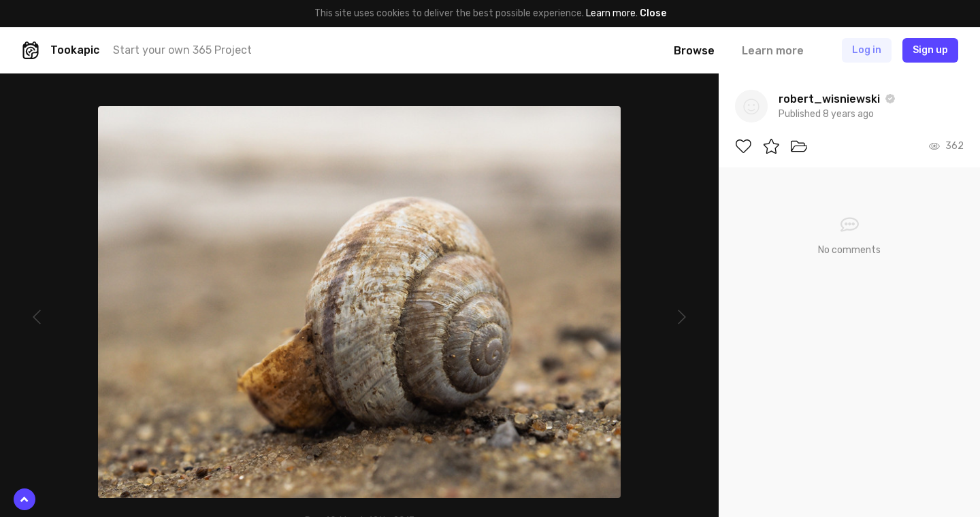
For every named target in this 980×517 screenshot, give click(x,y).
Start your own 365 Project (182, 50)
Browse (694, 51)
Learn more (611, 13)
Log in (867, 50)
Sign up (930, 50)
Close (653, 13)
